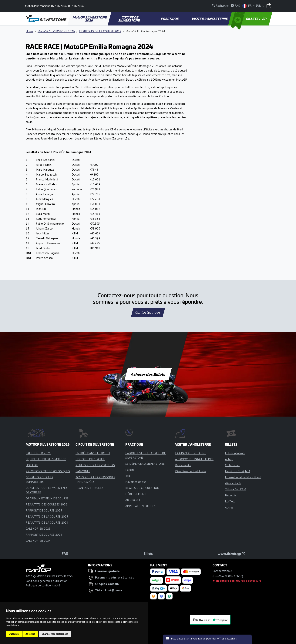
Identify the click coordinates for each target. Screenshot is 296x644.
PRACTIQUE (170, 19)
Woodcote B (233, 483)
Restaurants (183, 465)
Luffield (230, 501)
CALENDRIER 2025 (38, 528)
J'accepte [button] (14, 634)
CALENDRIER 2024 (38, 541)
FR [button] (247, 6)
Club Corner (232, 465)
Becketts (231, 495)
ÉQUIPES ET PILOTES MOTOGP (46, 459)
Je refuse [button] (30, 634)
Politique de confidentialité (43, 585)
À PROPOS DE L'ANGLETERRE (194, 459)
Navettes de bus (136, 482)
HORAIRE (32, 465)
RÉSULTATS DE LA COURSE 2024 (100, 31)
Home (30, 31)
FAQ (65, 553)
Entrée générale (235, 453)
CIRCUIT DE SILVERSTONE (129, 19)
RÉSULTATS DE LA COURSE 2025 (47, 516)
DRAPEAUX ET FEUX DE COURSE (47, 498)
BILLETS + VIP (249, 19)
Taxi (128, 476)
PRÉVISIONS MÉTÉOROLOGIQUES (48, 471)
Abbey (229, 459)
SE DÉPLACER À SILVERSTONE (145, 464)
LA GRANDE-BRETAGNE (191, 453)
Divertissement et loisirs (191, 471)
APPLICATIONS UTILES (140, 506)
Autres (229, 507)
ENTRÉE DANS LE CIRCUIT (93, 453)
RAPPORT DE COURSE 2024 (44, 535)
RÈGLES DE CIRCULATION (142, 488)
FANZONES (83, 471)
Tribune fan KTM (235, 489)
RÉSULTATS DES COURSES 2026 (46, 504)
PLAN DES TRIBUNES (89, 488)
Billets (148, 553)
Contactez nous (148, 312)
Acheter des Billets (148, 374)
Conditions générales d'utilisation (47, 581)
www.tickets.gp (231, 553)
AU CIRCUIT (133, 500)
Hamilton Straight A (238, 471)
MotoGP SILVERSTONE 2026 (90, 19)
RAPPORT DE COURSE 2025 (44, 510)
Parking (130, 470)
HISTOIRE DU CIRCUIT (90, 459)
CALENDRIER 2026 (38, 453)
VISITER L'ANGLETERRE (210, 19)
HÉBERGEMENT (136, 494)
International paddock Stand (243, 477)
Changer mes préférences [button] (55, 634)
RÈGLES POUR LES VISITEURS (95, 465)
